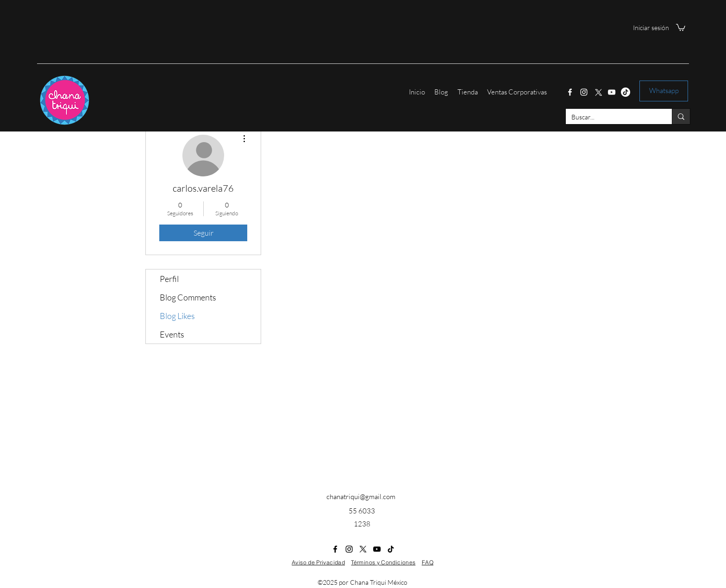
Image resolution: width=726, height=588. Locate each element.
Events (172, 334)
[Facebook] (570, 92)
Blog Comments (188, 297)
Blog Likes (177, 316)
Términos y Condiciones (383, 562)
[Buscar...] (612, 117)
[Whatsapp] (664, 91)
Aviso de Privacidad (318, 562)
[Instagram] (584, 92)
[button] (681, 27)
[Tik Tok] (626, 92)
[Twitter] (598, 92)
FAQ (428, 562)
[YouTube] (612, 92)
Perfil (169, 279)
